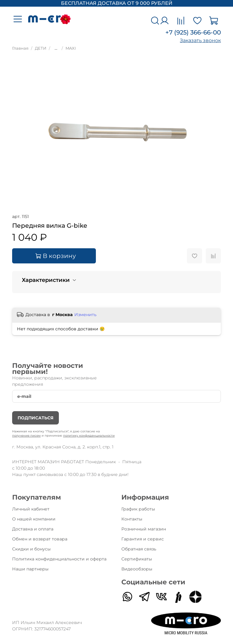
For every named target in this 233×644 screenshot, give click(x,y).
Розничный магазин (144, 529)
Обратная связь (139, 549)
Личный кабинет (31, 509)
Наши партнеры (30, 569)
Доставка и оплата (33, 529)
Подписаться (35, 418)
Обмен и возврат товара (40, 539)
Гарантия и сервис (143, 539)
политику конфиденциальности (89, 436)
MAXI (71, 48)
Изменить (85, 315)
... (56, 48)
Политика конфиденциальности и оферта (59, 559)
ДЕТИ (41, 48)
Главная (20, 48)
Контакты (132, 519)
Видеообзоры (137, 569)
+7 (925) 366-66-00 (193, 32)
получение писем (26, 436)
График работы (138, 509)
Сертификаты (137, 559)
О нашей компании (34, 519)
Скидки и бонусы (31, 549)
